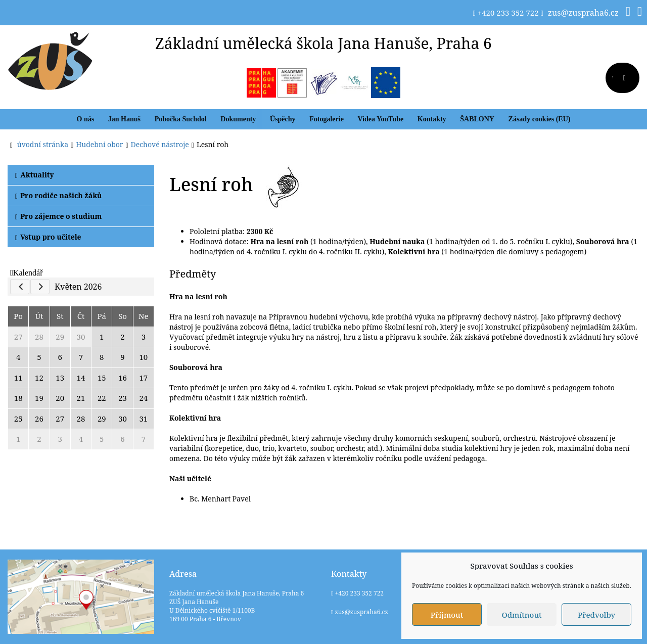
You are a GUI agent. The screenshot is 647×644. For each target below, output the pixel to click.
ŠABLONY (477, 119)
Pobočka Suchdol (181, 119)
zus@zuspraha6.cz (583, 13)
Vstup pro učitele (48, 237)
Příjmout (447, 615)
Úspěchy (283, 119)
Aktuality (35, 175)
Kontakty (432, 119)
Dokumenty (238, 119)
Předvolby (596, 615)
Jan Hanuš (124, 119)
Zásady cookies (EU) (540, 119)
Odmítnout (521, 615)
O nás (86, 119)
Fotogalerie (327, 119)
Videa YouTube (381, 119)
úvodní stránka (43, 144)
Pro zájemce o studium (58, 216)
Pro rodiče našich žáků (58, 195)
